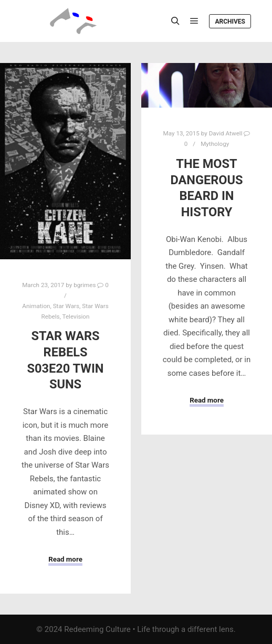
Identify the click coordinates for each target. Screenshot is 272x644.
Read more (65, 559)
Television (76, 316)
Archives (230, 22)
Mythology (215, 144)
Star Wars (66, 306)
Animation (36, 306)
